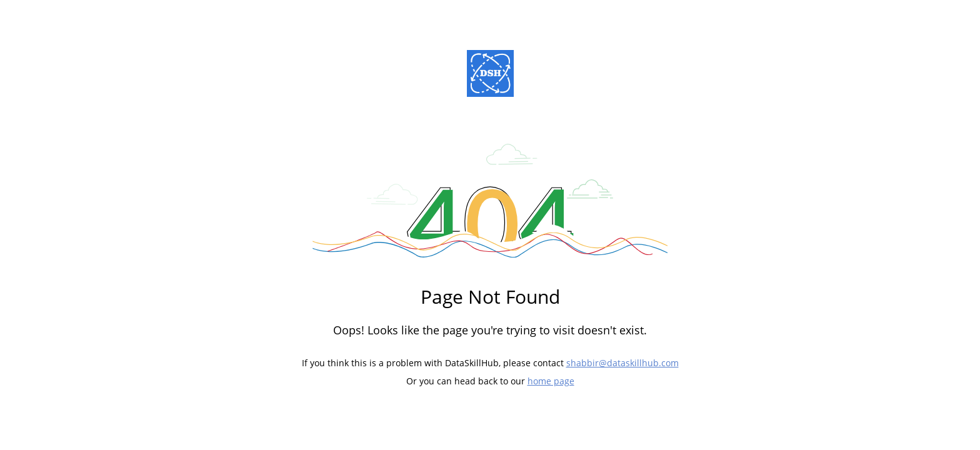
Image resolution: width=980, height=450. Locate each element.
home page (551, 381)
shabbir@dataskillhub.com (622, 363)
